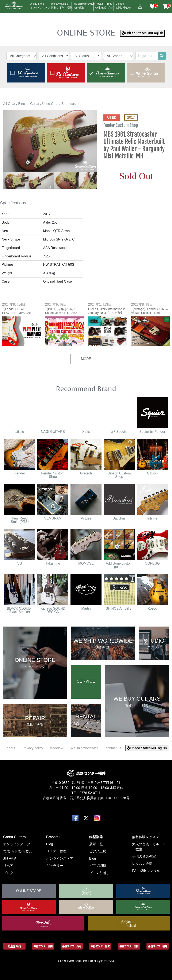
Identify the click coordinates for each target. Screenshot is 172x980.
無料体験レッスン (146, 837)
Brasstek (53, 837)
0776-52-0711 (90, 793)
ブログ (8, 873)
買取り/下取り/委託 (18, 851)
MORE (86, 359)
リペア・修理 (56, 851)
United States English (142, 33)
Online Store (40, 4)
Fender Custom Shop (121, 125)
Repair (101, 4)
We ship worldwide (84, 4)
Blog (111, 4)
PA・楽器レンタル (146, 871)
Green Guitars (14, 837)
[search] (161, 56)
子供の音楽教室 (144, 856)
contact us (113, 748)
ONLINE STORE (86, 33)
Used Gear (50, 104)
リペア (8, 866)
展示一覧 (96, 844)
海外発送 (10, 858)
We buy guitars (62, 4)
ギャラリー (55, 866)
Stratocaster (70, 104)
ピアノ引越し (99, 873)
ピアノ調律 (98, 866)
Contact (123, 4)
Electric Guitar (29, 104)
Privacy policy (33, 748)
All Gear (9, 104)
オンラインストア (17, 844)
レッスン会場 (142, 864)
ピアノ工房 (98, 851)
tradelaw (57, 748)
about (11, 748)
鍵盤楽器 (96, 837)
